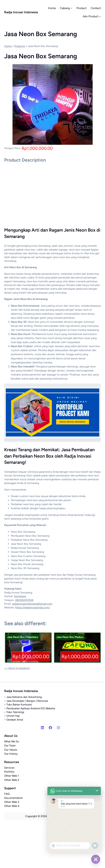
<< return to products (17, 668)
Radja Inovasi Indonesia (21, 12)
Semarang (20, 596)
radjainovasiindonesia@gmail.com (32, 604)
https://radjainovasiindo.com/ (33, 607)
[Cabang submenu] (71, 8)
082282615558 (24, 600)
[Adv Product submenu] (100, 16)
